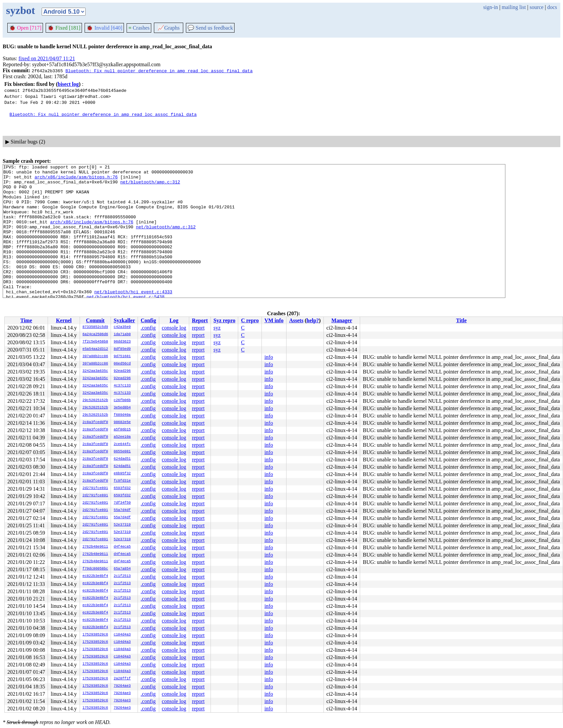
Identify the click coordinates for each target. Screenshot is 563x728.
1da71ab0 (122, 335)
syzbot (20, 10)
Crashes (139, 28)
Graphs (169, 28)
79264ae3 (122, 686)
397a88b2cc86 (95, 357)
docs (552, 7)
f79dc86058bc (95, 569)
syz (217, 328)
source (537, 7)
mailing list (514, 7)
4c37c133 (122, 386)
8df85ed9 (122, 349)
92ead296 (122, 371)
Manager (342, 320)
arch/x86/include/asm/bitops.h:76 (76, 180)
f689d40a (122, 415)
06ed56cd (122, 364)
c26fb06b (122, 400)
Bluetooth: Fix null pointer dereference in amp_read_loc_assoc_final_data (159, 71)
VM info (274, 320)
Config (148, 320)
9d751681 (122, 357)
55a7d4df (122, 510)
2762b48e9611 (95, 547)
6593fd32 (122, 488)
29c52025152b (95, 400)
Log (174, 320)
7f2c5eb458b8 (95, 342)
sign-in (490, 7)
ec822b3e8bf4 (95, 576)
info (269, 357)
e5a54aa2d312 (95, 349)
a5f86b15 (122, 430)
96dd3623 (122, 342)
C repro (250, 320)
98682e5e (122, 422)
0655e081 (122, 452)
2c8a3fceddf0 (95, 422)
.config (148, 328)
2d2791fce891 (95, 488)
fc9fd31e (122, 481)
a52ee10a (122, 437)
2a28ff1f (122, 679)
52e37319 (122, 525)
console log (174, 328)
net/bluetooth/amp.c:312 (150, 186)
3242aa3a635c (95, 371)
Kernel (64, 320)
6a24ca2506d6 (95, 335)
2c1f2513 (122, 576)
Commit (95, 320)
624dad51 (122, 459)
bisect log (68, 84)
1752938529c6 (95, 635)
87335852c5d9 (95, 327)
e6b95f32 (122, 474)
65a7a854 (122, 569)
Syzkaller (124, 320)
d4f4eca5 (122, 547)
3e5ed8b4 (122, 408)
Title (461, 320)
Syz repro (225, 320)
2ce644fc (122, 444)
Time (26, 320)
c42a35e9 (122, 327)
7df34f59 (122, 503)
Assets (296, 320)
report (198, 328)
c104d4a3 (122, 635)
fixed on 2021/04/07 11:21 (47, 58)
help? (313, 320)
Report (200, 320)
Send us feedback (210, 28)
